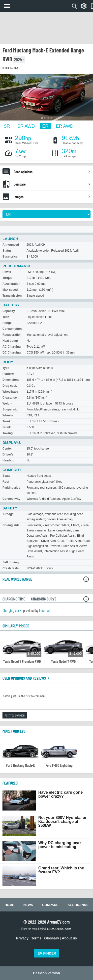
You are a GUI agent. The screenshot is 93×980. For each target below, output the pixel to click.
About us (69, 938)
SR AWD (26, 126)
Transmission (12, 296)
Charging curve (12, 610)
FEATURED (10, 783)
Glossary (52, 938)
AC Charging (12, 347)
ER (45, 126)
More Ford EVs (14, 731)
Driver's (8, 454)
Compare (52, 184)
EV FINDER (47, 953)
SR (7, 126)
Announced (11, 245)
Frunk (7, 427)
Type (6, 368)
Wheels (8, 415)
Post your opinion (15, 715)
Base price (10, 257)
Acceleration (11, 284)
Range (7, 323)
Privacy (22, 938)
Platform (9, 374)
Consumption (12, 329)
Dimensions (11, 380)
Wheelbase (10, 392)
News (28, 905)
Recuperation (12, 335)
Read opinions (52, 172)
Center (7, 449)
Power (7, 272)
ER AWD (64, 126)
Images (52, 197)
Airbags (8, 514)
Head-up (8, 460)
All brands (78, 905)
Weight (7, 404)
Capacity (9, 311)
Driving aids (11, 525)
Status (7, 251)
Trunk (7, 421)
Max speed (10, 290)
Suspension (11, 409)
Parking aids (11, 488)
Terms (36, 938)
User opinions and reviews (27, 678)
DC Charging (12, 353)
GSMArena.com (59, 929)
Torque (7, 278)
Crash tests (11, 568)
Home (9, 905)
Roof (6, 482)
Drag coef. (10, 386)
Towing (8, 433)
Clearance (10, 398)
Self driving (11, 562)
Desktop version (46, 973)
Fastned (44, 610)
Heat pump (10, 341)
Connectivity (11, 499)
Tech (6, 317)
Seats (6, 476)
